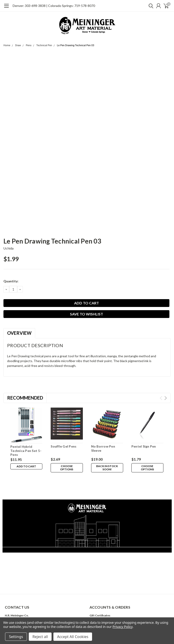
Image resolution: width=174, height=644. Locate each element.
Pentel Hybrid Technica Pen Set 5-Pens (26, 451)
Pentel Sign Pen (144, 446)
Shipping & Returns (102, 616)
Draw (18, 45)
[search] (150, 6)
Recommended (25, 398)
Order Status (98, 611)
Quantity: (11, 281)
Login (93, 605)
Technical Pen (44, 45)
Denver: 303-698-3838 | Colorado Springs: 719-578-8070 (54, 6)
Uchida (9, 248)
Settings (16, 637)
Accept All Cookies (73, 637)
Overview (19, 333)
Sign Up (105, 605)
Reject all (40, 637)
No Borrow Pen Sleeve (103, 448)
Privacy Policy (123, 627)
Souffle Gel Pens (64, 446)
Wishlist (95, 600)
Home (7, 45)
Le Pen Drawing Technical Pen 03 (75, 45)
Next (166, 398)
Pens (29, 45)
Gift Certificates (100, 595)
